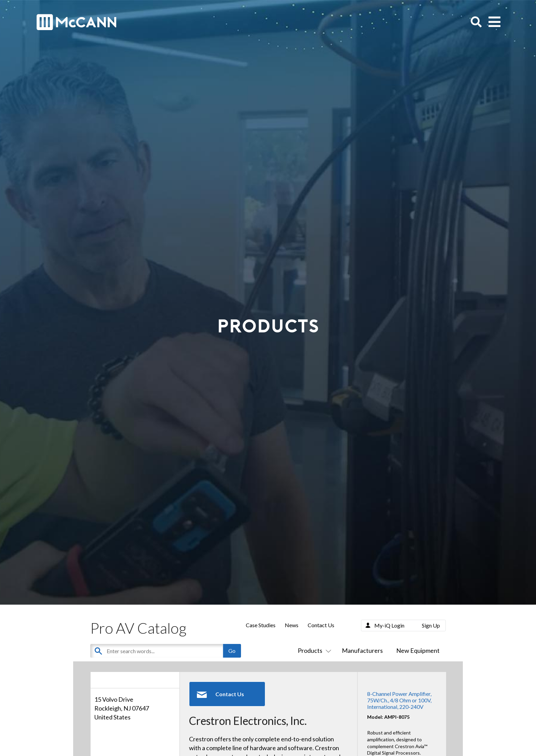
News (292, 625)
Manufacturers (362, 650)
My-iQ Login (389, 625)
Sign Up (431, 625)
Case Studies (261, 625)
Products (313, 650)
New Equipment (418, 650)
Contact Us (321, 625)
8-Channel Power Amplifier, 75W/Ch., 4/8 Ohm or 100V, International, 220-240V (399, 700)
